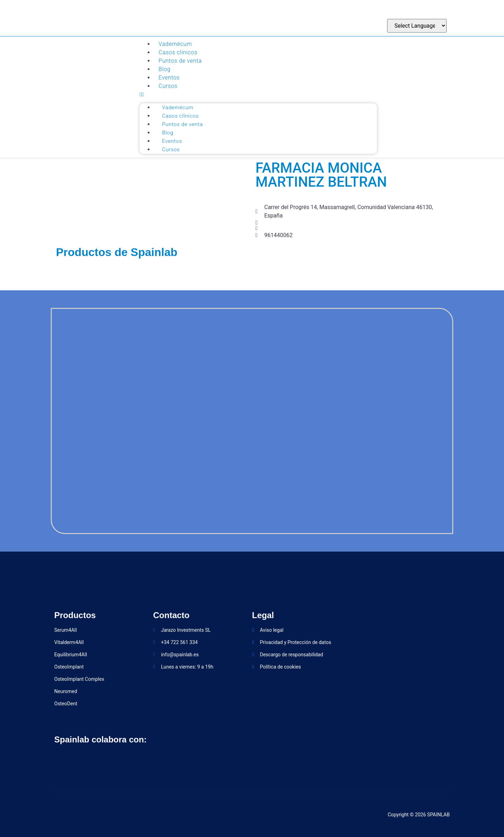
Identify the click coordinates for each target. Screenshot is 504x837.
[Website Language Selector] (417, 26)
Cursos (168, 86)
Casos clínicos (178, 52)
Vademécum (175, 44)
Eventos (169, 78)
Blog (164, 69)
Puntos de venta (180, 61)
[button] (258, 95)
